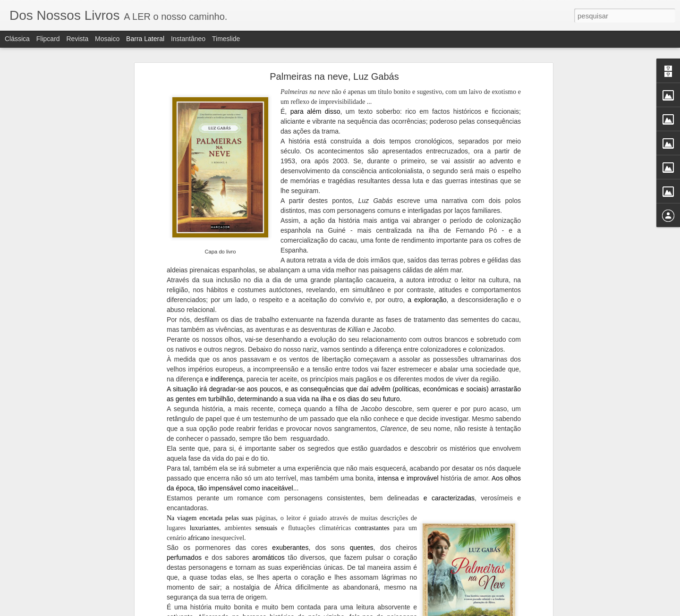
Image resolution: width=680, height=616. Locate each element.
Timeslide (226, 39)
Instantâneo (188, 39)
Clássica (17, 39)
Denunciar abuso (415, 611)
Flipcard (48, 39)
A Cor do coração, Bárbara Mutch (65, 589)
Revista (77, 39)
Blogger (383, 611)
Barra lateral (145, 39)
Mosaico (107, 39)
